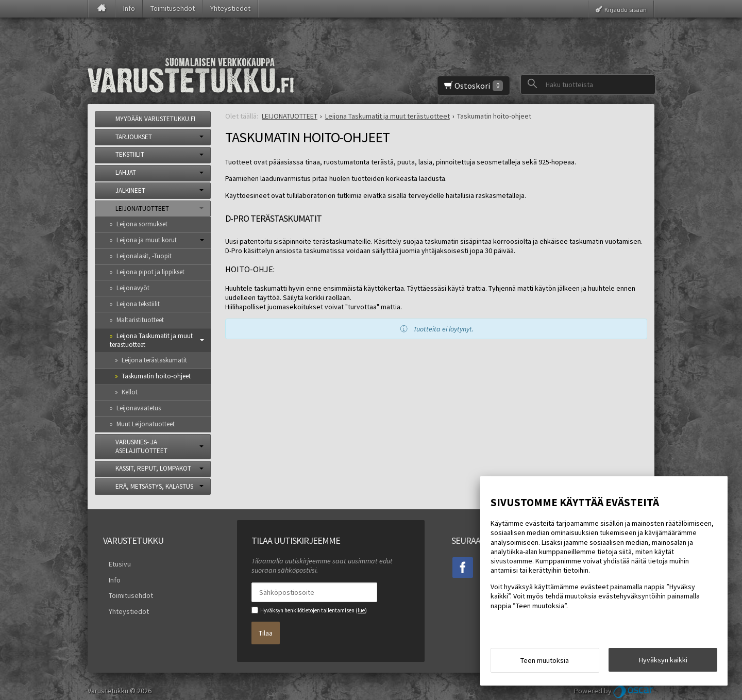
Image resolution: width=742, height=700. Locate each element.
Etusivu (114, 562)
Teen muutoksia (545, 663)
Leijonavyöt (133, 288)
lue (361, 610)
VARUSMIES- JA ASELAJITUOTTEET (141, 446)
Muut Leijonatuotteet (146, 424)
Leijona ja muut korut (147, 240)
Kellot (130, 392)
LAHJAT (126, 172)
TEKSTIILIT (130, 154)
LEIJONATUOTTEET (142, 209)
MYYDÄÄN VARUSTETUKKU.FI (155, 119)
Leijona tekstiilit (138, 304)
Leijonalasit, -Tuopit (144, 256)
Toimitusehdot (173, 8)
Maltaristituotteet (140, 320)
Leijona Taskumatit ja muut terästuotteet (151, 340)
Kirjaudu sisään (626, 9)
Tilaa (266, 628)
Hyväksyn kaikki (663, 662)
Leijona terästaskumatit (154, 360)
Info (129, 8)
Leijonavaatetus (139, 408)
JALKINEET (130, 190)
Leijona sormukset (142, 224)
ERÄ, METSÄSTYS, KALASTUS (154, 486)
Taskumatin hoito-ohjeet (156, 376)
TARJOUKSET (134, 137)
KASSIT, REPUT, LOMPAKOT (153, 468)
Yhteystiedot (230, 8)
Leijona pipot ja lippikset (150, 272)
